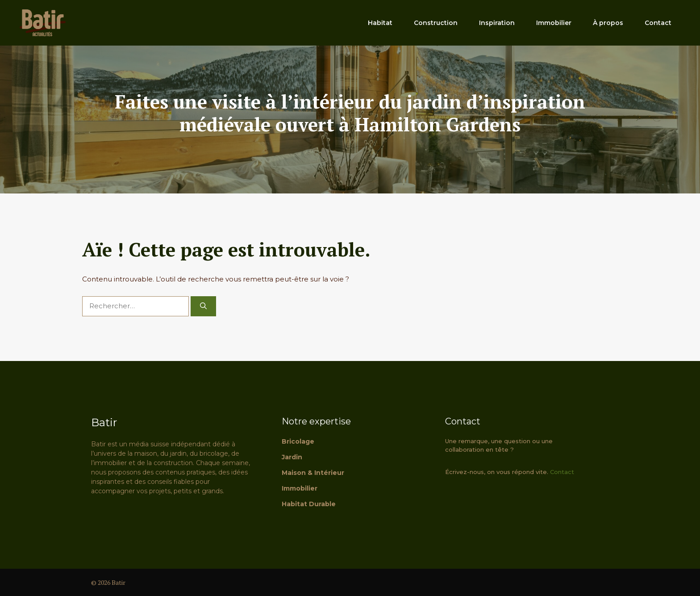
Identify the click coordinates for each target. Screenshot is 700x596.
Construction (436, 23)
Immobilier (554, 23)
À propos (608, 23)
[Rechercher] (203, 306)
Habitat (380, 23)
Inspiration (497, 23)
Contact (658, 23)
